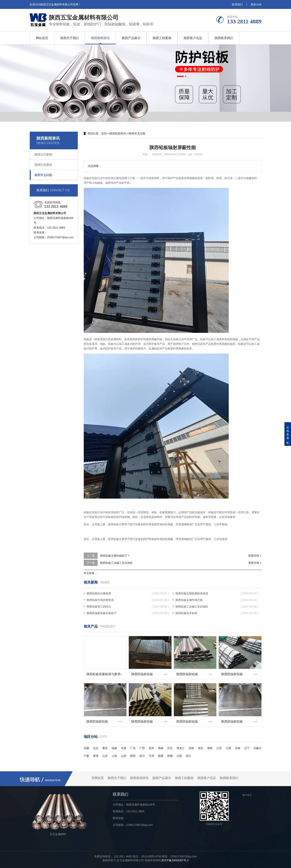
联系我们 (237, 4)
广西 (142, 748)
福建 (114, 748)
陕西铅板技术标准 (217, 613)
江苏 (219, 748)
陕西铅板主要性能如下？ (115, 556)
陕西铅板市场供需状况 (128, 600)
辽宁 (247, 748)
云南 (179, 756)
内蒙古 (258, 748)
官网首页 (98, 778)
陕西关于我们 (70, 38)
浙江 (189, 756)
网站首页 (42, 38)
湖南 (210, 748)
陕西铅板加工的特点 (128, 607)
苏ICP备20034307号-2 (175, 860)
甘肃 (124, 748)
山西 (124, 756)
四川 (142, 756)
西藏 (170, 756)
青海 (96, 756)
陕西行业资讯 (43, 165)
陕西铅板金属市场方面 (217, 600)
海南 (161, 748)
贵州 (151, 748)
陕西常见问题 (43, 175)
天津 (151, 756)
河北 (170, 748)
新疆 (161, 756)
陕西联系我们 (224, 38)
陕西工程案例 (162, 38)
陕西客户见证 (193, 38)
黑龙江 (181, 748)
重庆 (105, 748)
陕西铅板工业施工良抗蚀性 (116, 563)
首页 (104, 133)
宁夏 (86, 756)
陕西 (133, 756)
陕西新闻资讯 (100, 38)
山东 (105, 756)
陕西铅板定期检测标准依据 (217, 593)
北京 (96, 748)
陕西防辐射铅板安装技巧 (128, 613)
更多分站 (256, 4)
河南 (191, 748)
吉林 (238, 748)
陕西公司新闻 (43, 154)
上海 (114, 756)
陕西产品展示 (131, 38)
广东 (133, 748)
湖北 (201, 748)
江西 (228, 748)
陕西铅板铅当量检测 (128, 593)
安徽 (86, 748)
